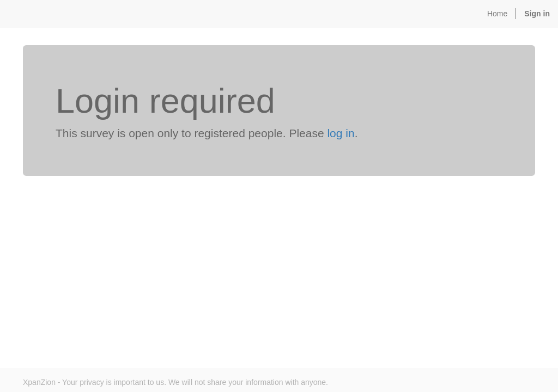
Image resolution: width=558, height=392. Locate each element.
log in (341, 133)
